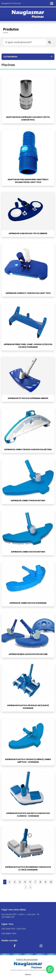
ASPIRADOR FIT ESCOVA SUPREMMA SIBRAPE (28, 398)
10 (51, 882)
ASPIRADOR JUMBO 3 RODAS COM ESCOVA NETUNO (28, 449)
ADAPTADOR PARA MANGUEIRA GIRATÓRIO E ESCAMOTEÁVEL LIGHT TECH (28, 181)
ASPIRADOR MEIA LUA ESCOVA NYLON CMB (28, 654)
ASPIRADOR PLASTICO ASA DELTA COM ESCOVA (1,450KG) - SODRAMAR (28, 815)
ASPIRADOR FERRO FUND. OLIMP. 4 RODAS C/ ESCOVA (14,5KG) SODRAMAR (28, 346)
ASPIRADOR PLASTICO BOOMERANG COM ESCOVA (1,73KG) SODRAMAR (28, 868)
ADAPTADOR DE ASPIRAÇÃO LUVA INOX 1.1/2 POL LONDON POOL (28, 118)
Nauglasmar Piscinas (11, 3)
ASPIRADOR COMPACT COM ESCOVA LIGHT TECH (28, 293)
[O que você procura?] (25, 42)
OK (28, 955)
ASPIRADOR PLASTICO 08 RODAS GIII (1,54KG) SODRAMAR (28, 707)
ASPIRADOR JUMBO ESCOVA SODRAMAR (28, 603)
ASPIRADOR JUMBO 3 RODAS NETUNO (28, 501)
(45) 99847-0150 (9, 934)
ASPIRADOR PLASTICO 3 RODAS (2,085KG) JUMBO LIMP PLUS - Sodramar (28, 761)
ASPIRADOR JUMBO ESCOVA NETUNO (28, 552)
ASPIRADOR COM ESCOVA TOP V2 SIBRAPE (28, 233)
